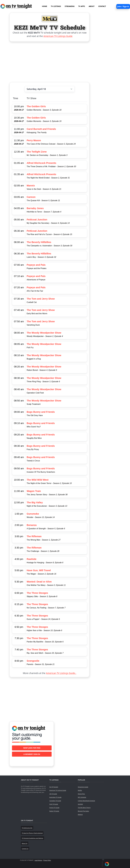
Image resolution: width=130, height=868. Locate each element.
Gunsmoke (33, 514)
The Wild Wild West (38, 480)
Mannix (31, 186)
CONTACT (102, 6)
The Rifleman (34, 536)
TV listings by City (27, 828)
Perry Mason (34, 140)
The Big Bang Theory (84, 808)
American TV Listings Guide (58, 36)
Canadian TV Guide (55, 801)
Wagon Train (34, 491)
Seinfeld (80, 804)
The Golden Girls (36, 106)
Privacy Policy (47, 860)
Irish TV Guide (54, 804)
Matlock (80, 814)
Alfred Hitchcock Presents (41, 163)
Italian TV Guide (54, 811)
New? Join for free (32, 748)
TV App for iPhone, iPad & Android (32, 833)
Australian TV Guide (55, 797)
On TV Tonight (54, 787)
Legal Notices (38, 860)
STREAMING (70, 6)
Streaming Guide (83, 787)
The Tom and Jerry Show (41, 299)
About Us (24, 843)
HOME (45, 6)
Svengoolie (33, 661)
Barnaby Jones (35, 208)
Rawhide (32, 559)
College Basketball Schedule (86, 801)
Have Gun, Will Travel (39, 570)
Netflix (80, 790)
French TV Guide (54, 808)
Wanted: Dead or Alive (39, 582)
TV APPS (82, 6)
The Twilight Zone (37, 152)
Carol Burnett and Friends (41, 129)
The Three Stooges (37, 593)
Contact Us (25, 849)
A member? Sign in (32, 754)
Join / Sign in (123, 6)
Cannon (31, 197)
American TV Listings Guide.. (61, 673)
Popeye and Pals (36, 265)
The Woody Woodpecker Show (44, 333)
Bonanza (32, 525)
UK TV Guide (53, 794)
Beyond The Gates (83, 811)
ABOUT (92, 6)
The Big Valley (35, 502)
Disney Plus (81, 794)
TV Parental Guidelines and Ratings (32, 838)
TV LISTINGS (56, 6)
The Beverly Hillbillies (39, 242)
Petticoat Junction (37, 220)
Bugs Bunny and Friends (41, 412)
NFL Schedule (82, 797)
